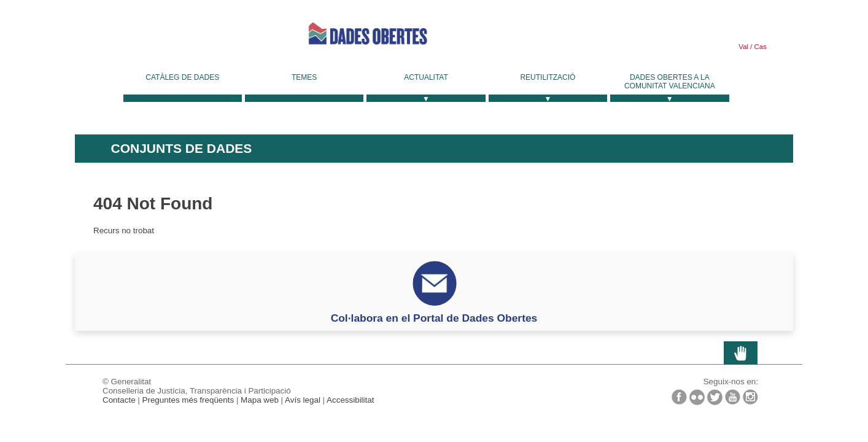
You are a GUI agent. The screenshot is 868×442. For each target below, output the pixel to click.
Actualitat (426, 77)
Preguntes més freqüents (188, 400)
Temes (304, 77)
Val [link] (743, 47)
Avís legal (303, 400)
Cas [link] (759, 47)
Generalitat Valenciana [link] (167, 38)
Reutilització (548, 77)
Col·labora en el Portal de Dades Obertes (434, 318)
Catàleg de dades (182, 77)
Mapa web (260, 400)
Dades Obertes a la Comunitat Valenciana (670, 82)
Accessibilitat (350, 400)
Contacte (119, 400)
